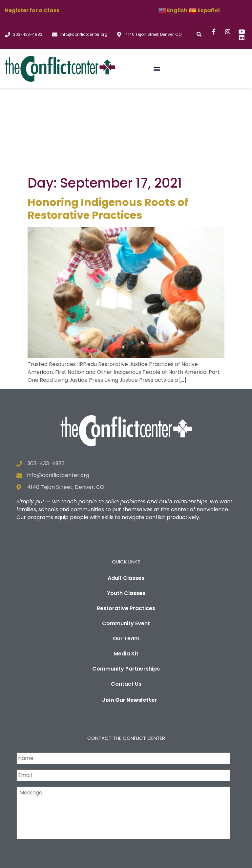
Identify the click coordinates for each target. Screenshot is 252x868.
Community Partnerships (126, 584)
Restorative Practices (126, 524)
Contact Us (126, 599)
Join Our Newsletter (129, 616)
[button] (199, 34)
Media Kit (126, 569)
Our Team (126, 554)
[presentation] (66, 775)
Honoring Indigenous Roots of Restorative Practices (108, 124)
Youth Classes (126, 509)
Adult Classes (126, 494)
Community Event (126, 539)
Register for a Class (32, 10)
